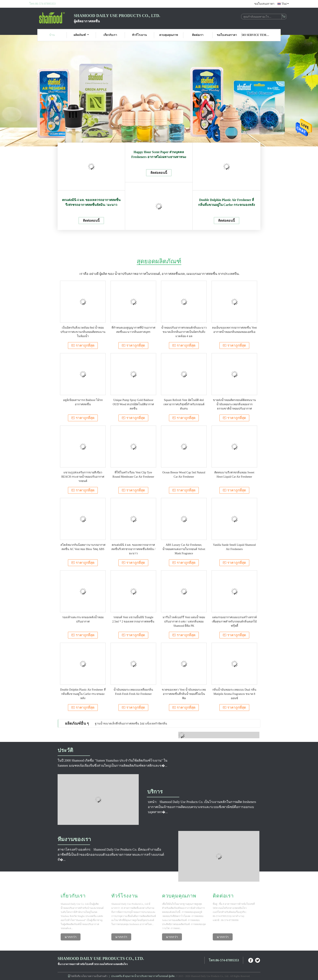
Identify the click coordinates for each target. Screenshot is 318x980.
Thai (285, 4)
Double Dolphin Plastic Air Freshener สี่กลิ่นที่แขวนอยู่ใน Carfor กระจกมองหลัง (227, 202)
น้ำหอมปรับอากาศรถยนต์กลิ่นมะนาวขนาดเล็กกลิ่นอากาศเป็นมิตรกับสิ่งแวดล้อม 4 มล (184, 332)
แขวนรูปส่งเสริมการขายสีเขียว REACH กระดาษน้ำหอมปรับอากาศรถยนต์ (83, 477)
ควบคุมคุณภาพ (169, 35)
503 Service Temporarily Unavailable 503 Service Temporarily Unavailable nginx (256, 35)
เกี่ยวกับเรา (110, 35)
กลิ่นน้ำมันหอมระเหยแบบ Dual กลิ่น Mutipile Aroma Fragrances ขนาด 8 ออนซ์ (234, 694)
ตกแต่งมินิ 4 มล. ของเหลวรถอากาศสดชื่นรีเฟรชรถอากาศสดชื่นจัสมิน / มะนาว (91, 202)
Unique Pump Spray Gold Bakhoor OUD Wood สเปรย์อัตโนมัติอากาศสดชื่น (133, 404)
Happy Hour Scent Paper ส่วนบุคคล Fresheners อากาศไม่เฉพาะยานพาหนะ (159, 154)
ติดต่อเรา (198, 35)
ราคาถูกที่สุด (83, 345)
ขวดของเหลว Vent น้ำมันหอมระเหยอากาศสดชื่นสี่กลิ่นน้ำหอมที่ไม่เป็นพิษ (184, 694)
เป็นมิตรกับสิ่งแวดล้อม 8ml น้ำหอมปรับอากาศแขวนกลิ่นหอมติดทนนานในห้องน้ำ (83, 332)
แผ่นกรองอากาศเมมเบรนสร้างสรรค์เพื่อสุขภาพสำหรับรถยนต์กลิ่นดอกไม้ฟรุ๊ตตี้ (234, 622)
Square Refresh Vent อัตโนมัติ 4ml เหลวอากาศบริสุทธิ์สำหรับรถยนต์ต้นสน (184, 404)
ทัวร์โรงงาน (139, 35)
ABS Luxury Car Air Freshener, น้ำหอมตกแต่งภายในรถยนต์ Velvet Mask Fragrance (184, 549)
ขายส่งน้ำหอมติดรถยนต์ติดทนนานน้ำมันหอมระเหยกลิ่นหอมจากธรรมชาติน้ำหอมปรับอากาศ (234, 404)
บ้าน (52, 35)
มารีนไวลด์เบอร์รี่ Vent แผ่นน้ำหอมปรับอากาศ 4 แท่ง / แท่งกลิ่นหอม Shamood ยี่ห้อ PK (184, 622)
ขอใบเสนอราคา (264, 4)
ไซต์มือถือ (74, 976)
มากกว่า (71, 937)
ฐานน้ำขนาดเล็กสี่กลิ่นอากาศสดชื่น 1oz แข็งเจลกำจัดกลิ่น (131, 723)
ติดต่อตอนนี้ (91, 221)
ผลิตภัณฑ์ (81, 35)
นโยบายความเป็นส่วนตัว (94, 976)
